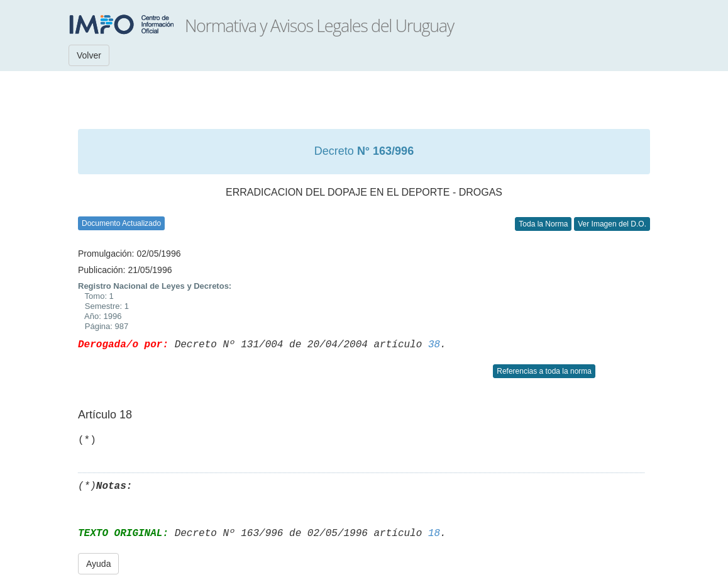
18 (434, 534)
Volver (89, 55)
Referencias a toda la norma (544, 371)
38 (434, 345)
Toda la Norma (543, 224)
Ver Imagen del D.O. (612, 224)
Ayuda (98, 564)
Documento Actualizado (121, 223)
